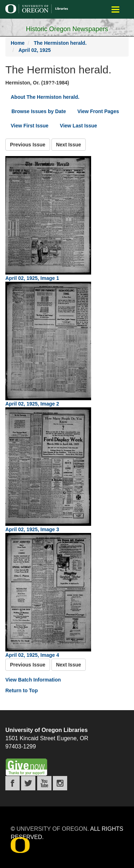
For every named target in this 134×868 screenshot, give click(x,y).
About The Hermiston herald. (45, 97)
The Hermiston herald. (60, 43)
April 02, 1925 (35, 50)
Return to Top (22, 690)
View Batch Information (33, 680)
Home (18, 43)
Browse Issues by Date (39, 111)
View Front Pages (98, 111)
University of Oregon (52, 829)
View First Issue (30, 126)
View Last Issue (79, 126)
